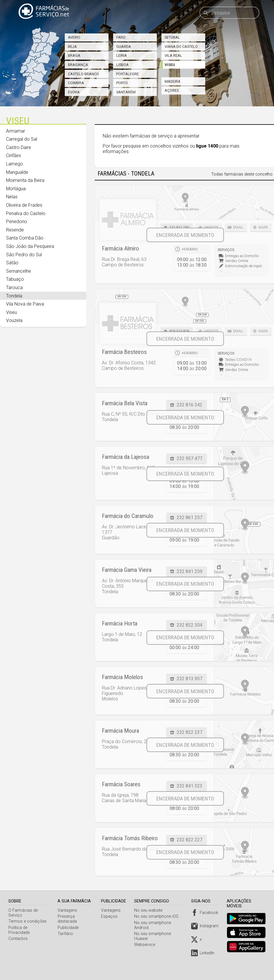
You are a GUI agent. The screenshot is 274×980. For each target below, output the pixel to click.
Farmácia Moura (120, 731)
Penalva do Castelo (26, 213)
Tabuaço (15, 279)
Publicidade (69, 928)
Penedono (17, 222)
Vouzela (14, 320)
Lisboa (122, 65)
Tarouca (14, 288)
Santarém (126, 92)
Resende (15, 230)
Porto (122, 83)
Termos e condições (27, 921)
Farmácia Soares (121, 784)
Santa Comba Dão (25, 238)
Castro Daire (19, 147)
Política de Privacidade (29, 928)
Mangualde (17, 172)
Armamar (16, 131)
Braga (74, 55)
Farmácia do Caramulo (128, 516)
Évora (74, 92)
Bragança (78, 65)
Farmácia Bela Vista (125, 403)
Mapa (263, 227)
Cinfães (14, 156)
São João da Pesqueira (30, 246)
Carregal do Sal (22, 139)
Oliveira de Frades (24, 205)
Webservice (146, 945)
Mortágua (16, 189)
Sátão (12, 263)
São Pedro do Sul (24, 255)
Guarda (124, 47)
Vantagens (68, 910)
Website (211, 227)
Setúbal (172, 37)
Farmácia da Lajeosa (125, 457)
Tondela (14, 296)
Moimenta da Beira (25, 180)
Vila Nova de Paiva (25, 304)
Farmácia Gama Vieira (127, 570)
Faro (121, 37)
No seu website (150, 910)
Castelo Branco (83, 74)
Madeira (173, 81)
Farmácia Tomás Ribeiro (130, 838)
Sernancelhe (19, 271)
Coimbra (76, 83)
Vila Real (173, 55)
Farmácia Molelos (122, 677)
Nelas (12, 197)
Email (238, 227)
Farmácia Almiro (120, 248)
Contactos (18, 934)
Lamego (15, 164)
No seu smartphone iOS (158, 916)
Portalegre (128, 74)
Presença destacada (68, 919)
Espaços (111, 916)
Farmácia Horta (120, 623)
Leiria (122, 55)
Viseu (170, 65)
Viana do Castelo (181, 47)
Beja (72, 47)
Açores (172, 90)
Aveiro (74, 37)
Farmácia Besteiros (124, 352)
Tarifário (66, 934)
